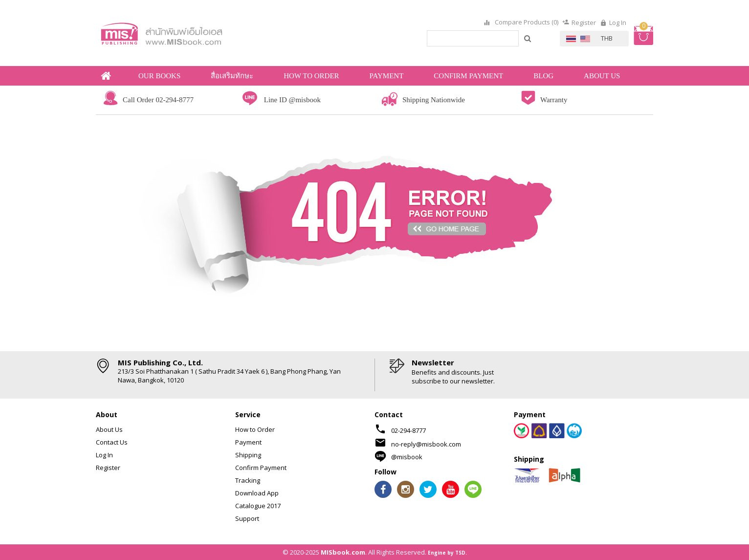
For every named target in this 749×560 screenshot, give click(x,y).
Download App (257, 493)
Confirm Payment (261, 468)
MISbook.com (343, 552)
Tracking (248, 480)
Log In (618, 22)
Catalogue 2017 (258, 506)
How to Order (255, 429)
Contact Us (112, 442)
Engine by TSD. (447, 553)
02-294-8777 (408, 430)
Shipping (248, 455)
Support (247, 518)
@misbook (407, 457)
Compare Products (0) (526, 22)
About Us (109, 429)
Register (584, 22)
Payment (248, 442)
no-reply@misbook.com (426, 444)
